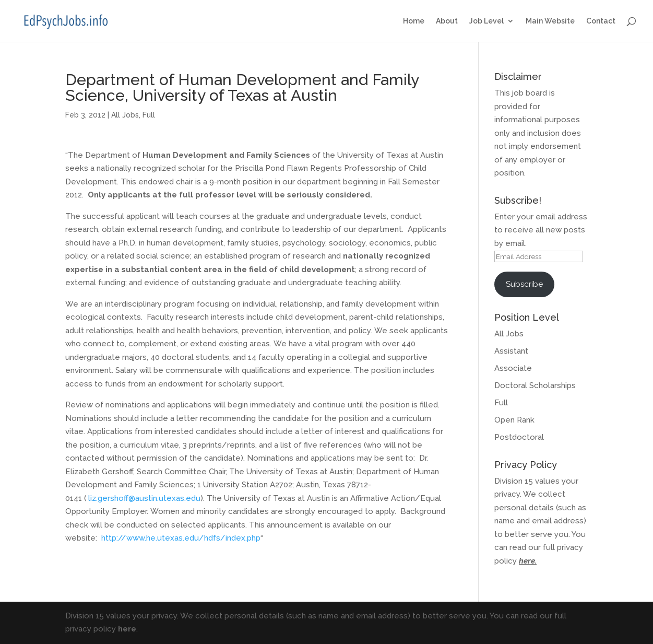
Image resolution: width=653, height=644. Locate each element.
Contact (601, 21)
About (447, 21)
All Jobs (125, 115)
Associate (513, 368)
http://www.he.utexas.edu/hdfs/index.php (181, 538)
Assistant (511, 351)
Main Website (550, 21)
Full (149, 115)
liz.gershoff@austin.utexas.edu (144, 498)
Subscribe (524, 284)
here (527, 561)
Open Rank (514, 420)
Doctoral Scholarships (535, 385)
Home (414, 21)
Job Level (486, 21)
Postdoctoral (519, 437)
